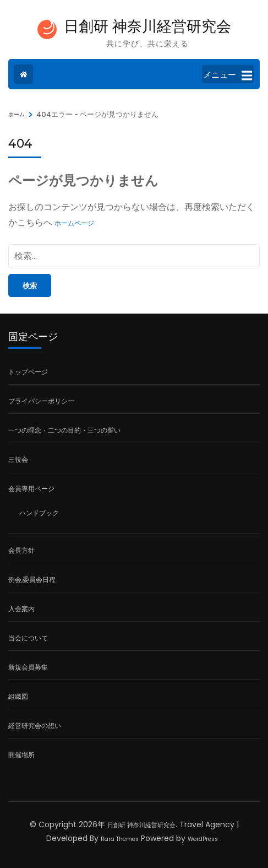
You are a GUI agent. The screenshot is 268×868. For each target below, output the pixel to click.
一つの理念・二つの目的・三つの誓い (64, 430)
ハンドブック (39, 513)
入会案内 (21, 609)
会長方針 (21, 550)
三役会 (18, 459)
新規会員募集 (28, 667)
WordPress (203, 839)
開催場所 (21, 755)
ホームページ (74, 223)
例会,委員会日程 (32, 579)
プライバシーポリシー (41, 401)
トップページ (28, 372)
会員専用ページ (31, 489)
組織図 (18, 696)
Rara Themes (120, 839)
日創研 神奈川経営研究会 (147, 26)
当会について (28, 638)
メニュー (228, 76)
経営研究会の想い (35, 726)
